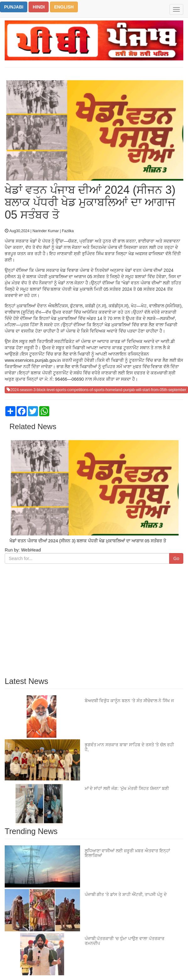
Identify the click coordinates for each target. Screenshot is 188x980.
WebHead (30, 550)
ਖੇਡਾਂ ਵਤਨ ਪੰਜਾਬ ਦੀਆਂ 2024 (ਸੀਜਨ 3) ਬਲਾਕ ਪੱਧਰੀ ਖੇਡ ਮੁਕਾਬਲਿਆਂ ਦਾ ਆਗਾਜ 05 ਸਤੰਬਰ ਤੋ (88, 541)
